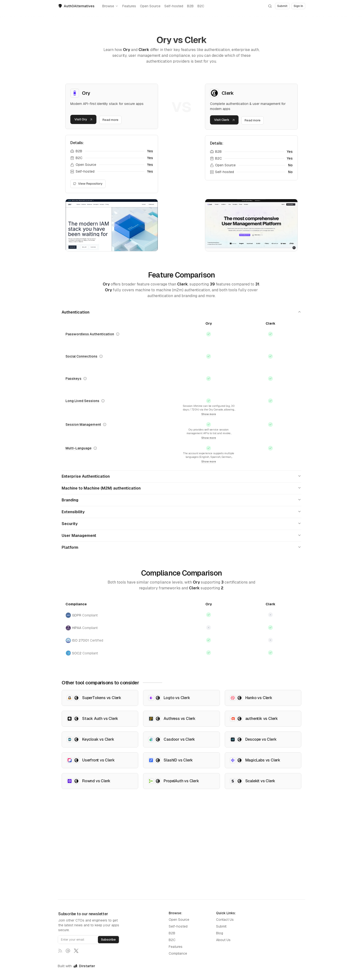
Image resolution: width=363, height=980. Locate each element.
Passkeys (73, 379)
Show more (209, 415)
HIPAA (82, 629)
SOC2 (82, 654)
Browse (110, 6)
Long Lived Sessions (82, 402)
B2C (201, 6)
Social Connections (81, 357)
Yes (150, 152)
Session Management (83, 425)
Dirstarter (84, 966)
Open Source (150, 6)
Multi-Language (79, 449)
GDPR (82, 616)
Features (129, 6)
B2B (190, 6)
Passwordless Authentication (90, 335)
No (290, 166)
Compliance (178, 953)
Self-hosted (174, 6)
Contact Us (225, 920)
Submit (221, 926)
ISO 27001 (84, 641)
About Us (223, 940)
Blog (220, 933)
